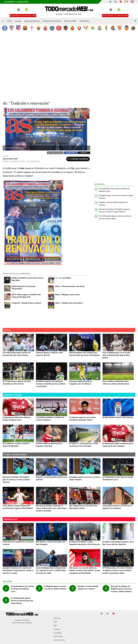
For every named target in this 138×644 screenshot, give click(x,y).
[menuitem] (3, 21)
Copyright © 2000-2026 (22, 620)
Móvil (55, 622)
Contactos (57, 629)
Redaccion (57, 618)
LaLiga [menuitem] (18, 21)
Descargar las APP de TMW (23, 16)
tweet (84, 153)
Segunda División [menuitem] (32, 21)
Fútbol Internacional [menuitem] (52, 21)
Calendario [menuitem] (84, 21)
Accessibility (58, 633)
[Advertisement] (30, 65)
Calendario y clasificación (16, 2)
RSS (55, 626)
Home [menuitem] (9, 21)
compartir (70, 153)
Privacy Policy (58, 637)
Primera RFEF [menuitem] (70, 21)
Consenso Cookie (59, 640)
